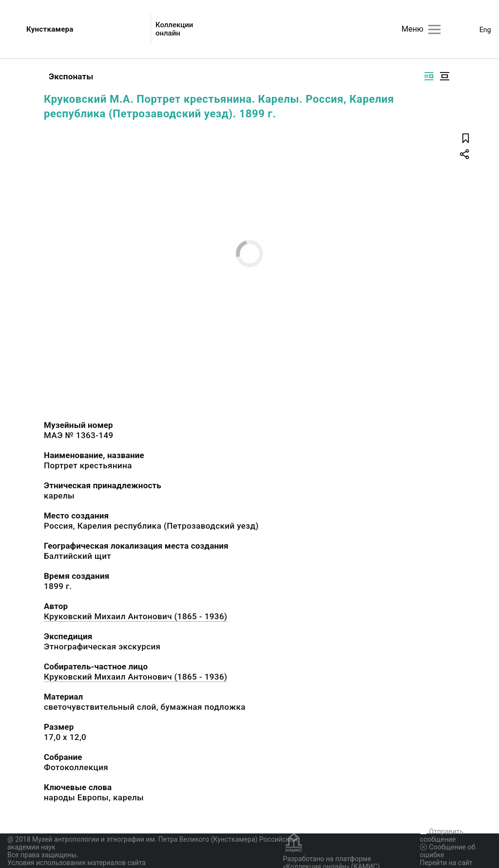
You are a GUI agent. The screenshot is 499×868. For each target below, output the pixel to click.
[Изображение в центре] (444, 76)
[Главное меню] (434, 29)
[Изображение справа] (429, 76)
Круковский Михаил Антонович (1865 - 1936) (135, 616)
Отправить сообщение (442, 835)
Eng (485, 30)
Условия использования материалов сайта (77, 863)
